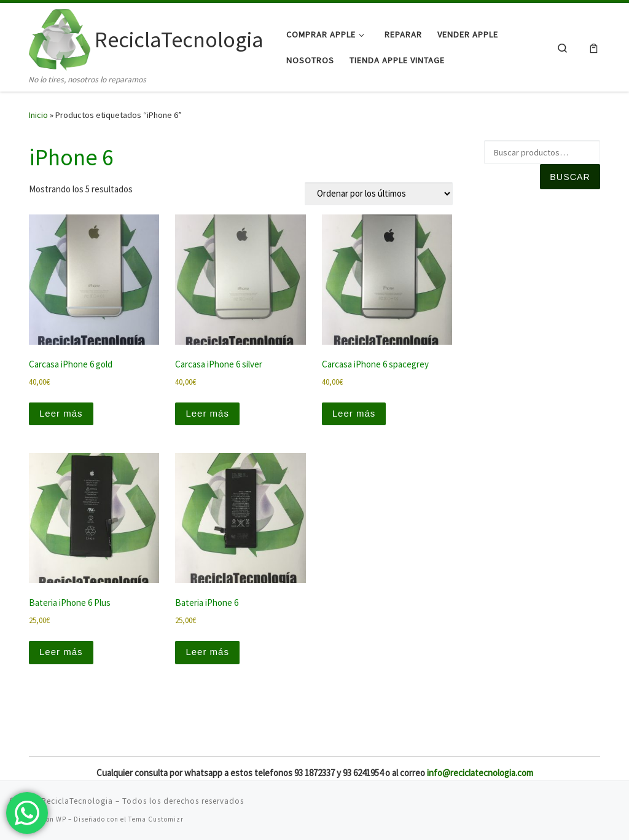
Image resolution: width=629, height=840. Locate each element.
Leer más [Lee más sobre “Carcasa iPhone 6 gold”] (61, 413)
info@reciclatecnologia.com (480, 773)
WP (61, 819)
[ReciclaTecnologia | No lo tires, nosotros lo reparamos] (60, 38)
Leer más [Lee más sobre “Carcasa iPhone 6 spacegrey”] (354, 413)
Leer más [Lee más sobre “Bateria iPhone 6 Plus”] (61, 652)
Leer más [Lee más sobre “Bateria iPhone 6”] (207, 652)
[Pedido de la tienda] (379, 194)
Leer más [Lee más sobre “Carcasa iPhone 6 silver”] (207, 413)
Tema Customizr (156, 819)
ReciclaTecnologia (77, 801)
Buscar (570, 177)
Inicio (38, 115)
